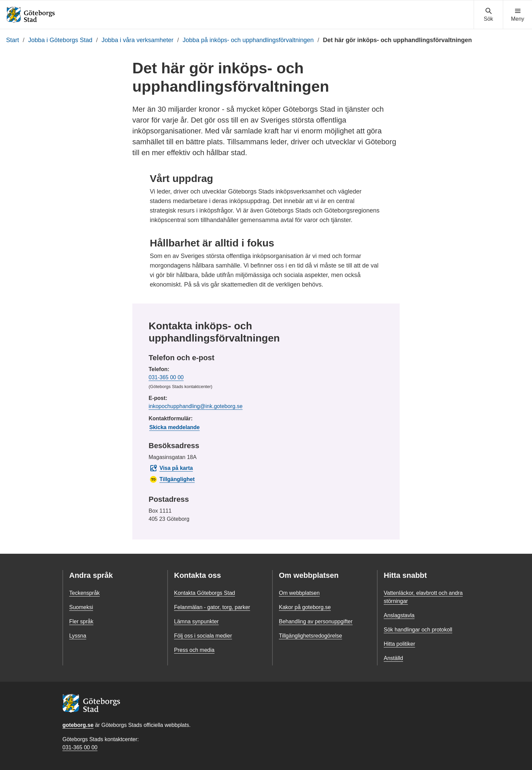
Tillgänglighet (172, 479)
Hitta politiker (399, 644)
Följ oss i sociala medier (203, 636)
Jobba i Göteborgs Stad (60, 40)
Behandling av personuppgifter (316, 621)
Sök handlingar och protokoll (418, 630)
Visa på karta (171, 468)
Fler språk (81, 621)
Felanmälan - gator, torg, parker (212, 607)
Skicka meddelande (175, 427)
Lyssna (78, 636)
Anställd (393, 658)
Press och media (194, 650)
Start (13, 40)
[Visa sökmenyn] (488, 15)
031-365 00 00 (166, 377)
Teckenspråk (84, 593)
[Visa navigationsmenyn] (518, 15)
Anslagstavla (399, 615)
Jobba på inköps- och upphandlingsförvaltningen (248, 40)
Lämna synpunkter (196, 621)
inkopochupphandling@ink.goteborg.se (196, 406)
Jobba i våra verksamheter (137, 40)
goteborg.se (78, 725)
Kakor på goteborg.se (305, 607)
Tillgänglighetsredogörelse (310, 636)
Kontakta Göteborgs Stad (205, 593)
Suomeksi (81, 607)
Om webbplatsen (299, 593)
